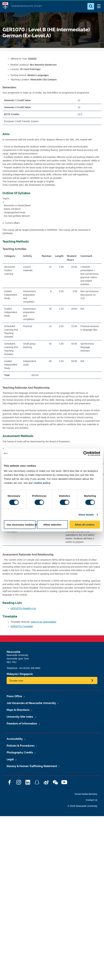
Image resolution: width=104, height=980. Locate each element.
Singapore (26, 674)
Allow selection (52, 525)
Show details (86, 514)
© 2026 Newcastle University (83, 806)
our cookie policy (39, 483)
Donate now (16, 680)
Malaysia (12, 674)
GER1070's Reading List (23, 608)
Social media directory (86, 794)
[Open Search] (91, 6)
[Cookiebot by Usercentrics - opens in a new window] (86, 453)
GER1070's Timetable (22, 626)
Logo (5, 6)
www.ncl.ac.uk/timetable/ (44, 622)
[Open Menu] (99, 6)
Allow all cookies (85, 525)
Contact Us (92, 800)
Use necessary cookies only (21, 525)
